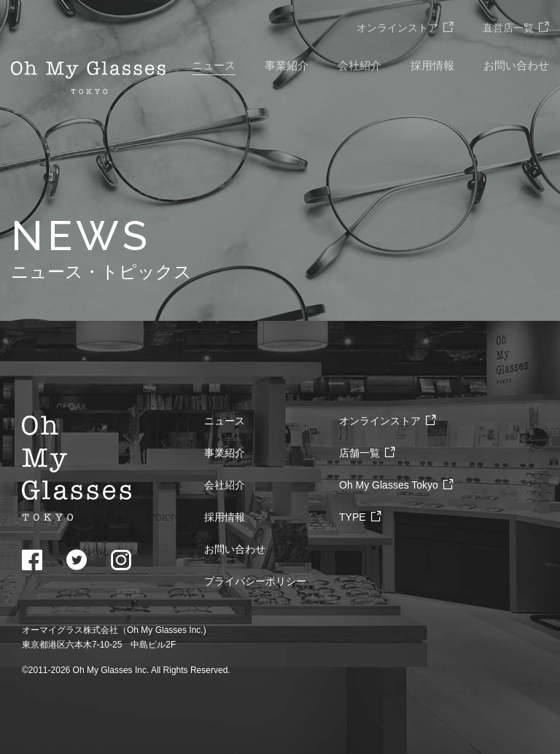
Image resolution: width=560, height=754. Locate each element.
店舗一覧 (367, 453)
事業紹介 (287, 65)
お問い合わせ (516, 65)
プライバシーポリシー (255, 581)
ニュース (214, 65)
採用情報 (432, 65)
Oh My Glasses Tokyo (396, 485)
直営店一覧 (516, 28)
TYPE (360, 517)
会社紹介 (359, 65)
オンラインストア (405, 28)
